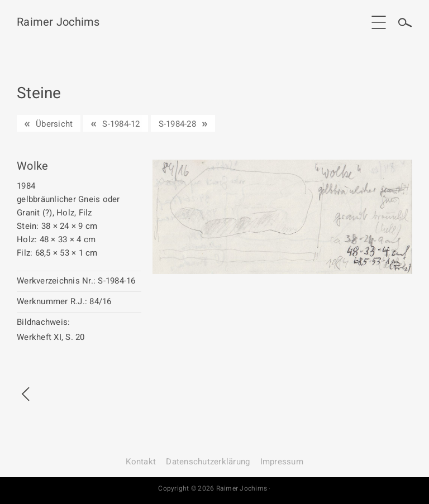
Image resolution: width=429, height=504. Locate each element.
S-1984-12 (121, 124)
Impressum (282, 462)
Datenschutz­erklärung (208, 462)
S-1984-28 (177, 124)
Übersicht (54, 124)
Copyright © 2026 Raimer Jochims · (214, 488)
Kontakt (141, 462)
